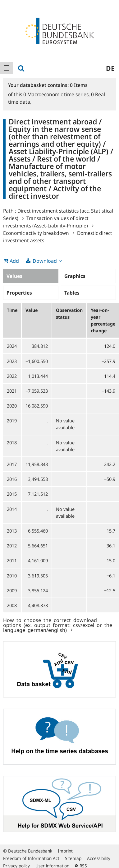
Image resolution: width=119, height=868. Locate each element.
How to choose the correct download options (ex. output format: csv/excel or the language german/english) (58, 625)
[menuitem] (7, 68)
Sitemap (73, 858)
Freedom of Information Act (31, 858)
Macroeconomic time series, (57, 94)
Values (14, 276)
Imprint (65, 851)
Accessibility (99, 858)
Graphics (75, 276)
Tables (72, 293)
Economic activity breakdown (36, 233)
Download (45, 261)
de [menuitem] (110, 68)
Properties (19, 293)
